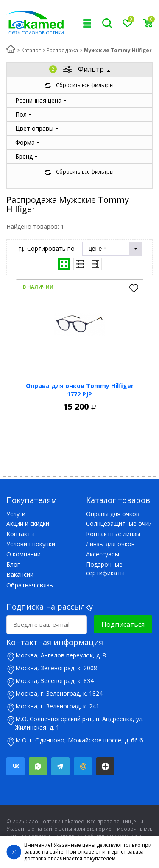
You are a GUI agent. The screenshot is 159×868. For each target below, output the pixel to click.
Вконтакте (15, 766)
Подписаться (123, 624)
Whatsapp (38, 766)
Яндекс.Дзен (105, 766)
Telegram (60, 766)
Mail (83, 766)
